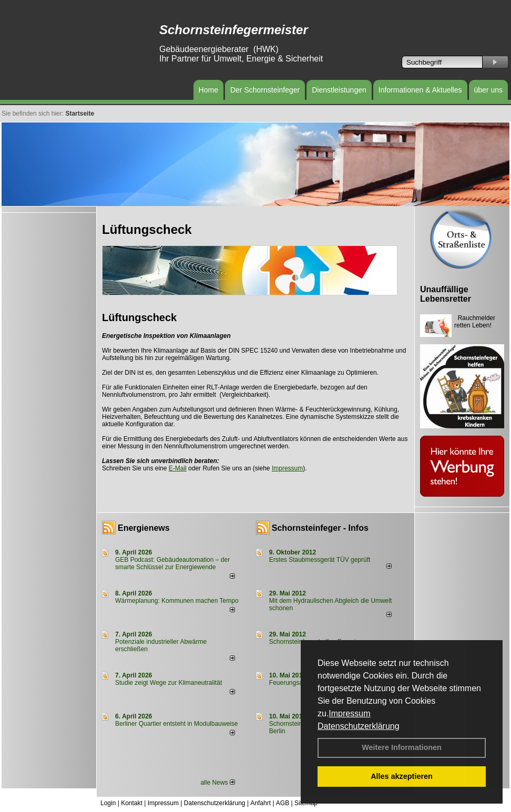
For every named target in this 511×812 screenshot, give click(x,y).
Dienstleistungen (339, 90)
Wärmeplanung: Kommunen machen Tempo (177, 601)
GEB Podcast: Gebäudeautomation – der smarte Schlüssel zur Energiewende (172, 563)
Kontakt (132, 803)
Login (108, 803)
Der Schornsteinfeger (265, 90)
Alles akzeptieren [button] (402, 776)
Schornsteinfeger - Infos (320, 528)
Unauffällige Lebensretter (446, 294)
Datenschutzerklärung (359, 726)
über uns (488, 90)
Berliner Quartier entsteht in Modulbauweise (176, 724)
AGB (283, 803)
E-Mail (178, 468)
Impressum (349, 713)
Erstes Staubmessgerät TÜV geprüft (320, 560)
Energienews (144, 528)
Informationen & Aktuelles (420, 90)
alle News (217, 783)
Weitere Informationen (402, 747)
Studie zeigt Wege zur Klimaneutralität (168, 683)
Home (208, 90)
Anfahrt (260, 803)
